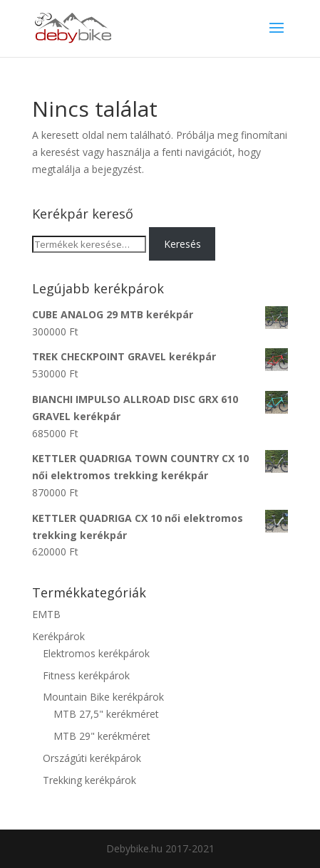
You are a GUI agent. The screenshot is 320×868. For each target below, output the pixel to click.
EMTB (46, 614)
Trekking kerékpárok (89, 780)
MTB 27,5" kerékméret (106, 714)
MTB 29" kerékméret (102, 736)
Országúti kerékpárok (92, 758)
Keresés (182, 244)
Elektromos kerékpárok (96, 653)
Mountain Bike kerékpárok (103, 697)
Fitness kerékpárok (86, 675)
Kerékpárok (58, 636)
